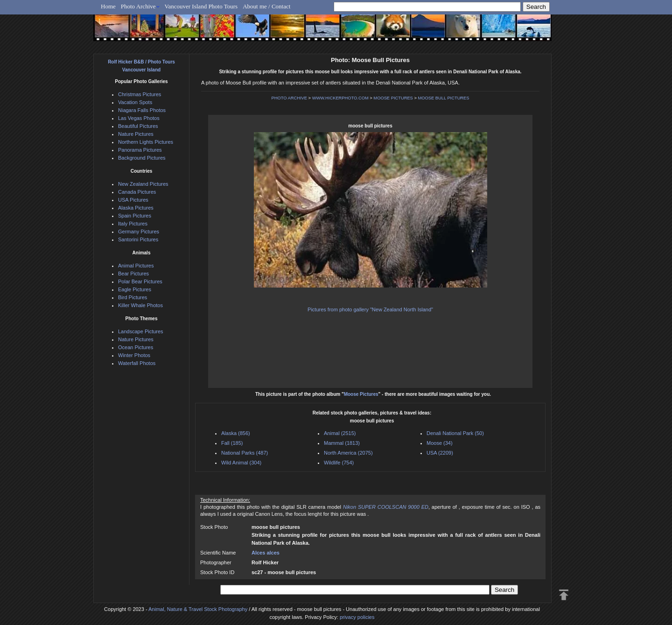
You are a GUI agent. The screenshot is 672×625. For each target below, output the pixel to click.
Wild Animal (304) (241, 463)
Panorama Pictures (140, 150)
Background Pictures (142, 158)
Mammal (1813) (342, 443)
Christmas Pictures (140, 94)
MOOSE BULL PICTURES (443, 98)
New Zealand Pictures (143, 184)
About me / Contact (266, 6)
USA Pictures (133, 200)
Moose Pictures (361, 394)
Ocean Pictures (136, 347)
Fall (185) (232, 443)
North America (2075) (348, 453)
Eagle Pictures (135, 289)
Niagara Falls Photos (142, 110)
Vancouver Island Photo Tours (201, 6)
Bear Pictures (133, 274)
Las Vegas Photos (139, 118)
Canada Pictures (137, 192)
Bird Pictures (133, 297)
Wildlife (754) (339, 463)
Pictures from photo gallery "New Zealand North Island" (370, 309)
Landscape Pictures (141, 331)
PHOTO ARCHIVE (289, 98)
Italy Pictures (133, 224)
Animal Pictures (136, 266)
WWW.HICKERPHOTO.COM (340, 98)
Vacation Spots (135, 102)
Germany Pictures (139, 232)
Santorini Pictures (138, 239)
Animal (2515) (340, 433)
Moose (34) (440, 443)
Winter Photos (134, 355)
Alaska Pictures (136, 208)
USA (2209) (440, 453)
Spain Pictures (135, 216)
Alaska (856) (236, 433)
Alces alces (266, 553)
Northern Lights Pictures (146, 142)
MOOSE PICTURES (393, 98)
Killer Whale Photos (140, 305)
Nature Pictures (136, 134)
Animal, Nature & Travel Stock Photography (198, 609)
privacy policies (357, 617)
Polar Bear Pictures (140, 281)
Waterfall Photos (137, 363)
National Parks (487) (245, 453)
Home (108, 6)
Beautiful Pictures (138, 126)
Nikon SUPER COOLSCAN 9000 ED (386, 507)
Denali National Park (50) (455, 433)
